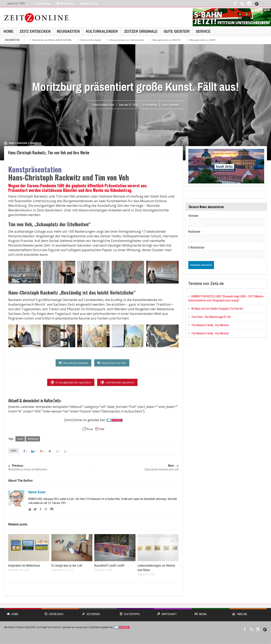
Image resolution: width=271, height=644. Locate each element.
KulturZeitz (22, 143)
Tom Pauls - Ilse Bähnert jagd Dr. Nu (211, 317)
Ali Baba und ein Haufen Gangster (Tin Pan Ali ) (217, 309)
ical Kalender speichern (117, 382)
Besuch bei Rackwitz (73, 363)
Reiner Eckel (37, 492)
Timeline (248, 612)
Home (8, 31)
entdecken (60, 612)
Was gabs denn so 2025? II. (167, 40)
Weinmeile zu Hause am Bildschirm (51, 467)
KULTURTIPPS (135, 612)
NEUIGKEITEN (68, 31)
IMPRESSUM (43, 4)
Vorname (193, 215)
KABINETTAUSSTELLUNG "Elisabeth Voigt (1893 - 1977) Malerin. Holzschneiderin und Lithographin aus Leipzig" (226, 298)
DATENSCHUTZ (65, 4)
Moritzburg (33, 439)
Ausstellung (152, 105)
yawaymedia (81, 628)
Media (210, 612)
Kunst (20, 439)
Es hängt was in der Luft (67, 566)
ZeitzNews (98, 612)
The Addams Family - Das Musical (210, 325)
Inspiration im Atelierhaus (24, 566)
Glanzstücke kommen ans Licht (136, 467)
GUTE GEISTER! (177, 31)
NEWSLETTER (89, 4)
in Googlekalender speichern (71, 382)
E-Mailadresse (196, 247)
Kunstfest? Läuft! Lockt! (109, 566)
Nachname (194, 231)
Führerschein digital (90, 40)
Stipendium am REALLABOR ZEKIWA (52, 40)
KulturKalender (102, 31)
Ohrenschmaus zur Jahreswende (127, 40)
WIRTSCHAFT (173, 612)
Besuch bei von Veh (112, 363)
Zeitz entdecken (35, 31)
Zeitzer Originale (141, 31)
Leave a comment (171, 105)
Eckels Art (56, 628)
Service (203, 31)
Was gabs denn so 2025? (203, 40)
